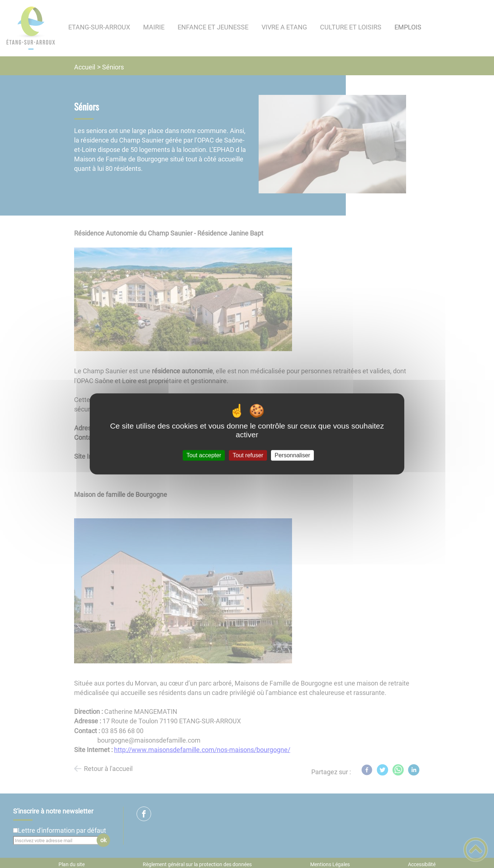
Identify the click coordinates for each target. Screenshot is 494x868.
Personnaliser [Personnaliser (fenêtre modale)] (292, 455)
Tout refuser (248, 455)
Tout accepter (204, 455)
